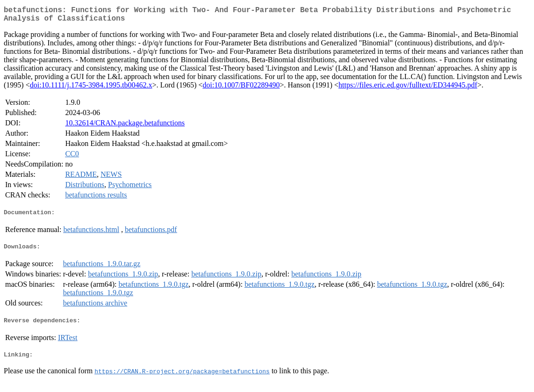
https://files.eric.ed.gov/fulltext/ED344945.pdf (408, 89)
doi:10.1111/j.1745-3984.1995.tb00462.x (91, 89)
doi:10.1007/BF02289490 (241, 89)
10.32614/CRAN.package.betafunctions (125, 127)
